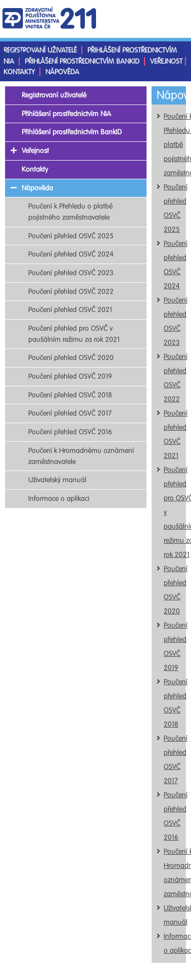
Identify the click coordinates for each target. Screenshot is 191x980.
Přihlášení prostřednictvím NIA (66, 114)
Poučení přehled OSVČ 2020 (71, 358)
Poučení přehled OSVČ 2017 (70, 413)
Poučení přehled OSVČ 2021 (70, 310)
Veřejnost (166, 61)
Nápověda (62, 72)
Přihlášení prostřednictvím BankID (82, 61)
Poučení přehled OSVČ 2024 (71, 254)
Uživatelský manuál (57, 480)
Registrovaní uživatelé (40, 50)
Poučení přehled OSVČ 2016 (70, 432)
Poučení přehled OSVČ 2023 (71, 273)
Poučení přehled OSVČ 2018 (70, 395)
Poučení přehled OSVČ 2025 (71, 236)
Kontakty (19, 72)
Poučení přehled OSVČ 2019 (70, 376)
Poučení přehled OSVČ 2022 (71, 292)
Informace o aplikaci (59, 499)
